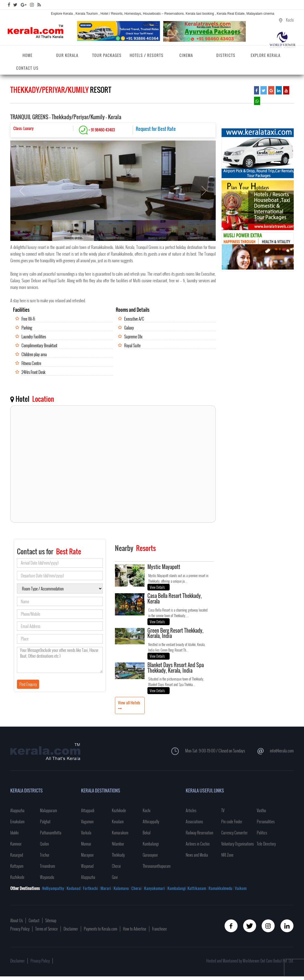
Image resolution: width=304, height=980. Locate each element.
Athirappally (151, 821)
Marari (105, 888)
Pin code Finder (232, 821)
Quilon (44, 844)
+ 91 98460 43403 (97, 130)
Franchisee (159, 929)
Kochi (147, 810)
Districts (226, 55)
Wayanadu (47, 877)
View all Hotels (129, 703)
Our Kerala (67, 55)
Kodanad (74, 888)
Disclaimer (71, 929)
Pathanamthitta (51, 833)
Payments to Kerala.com (101, 929)
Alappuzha (17, 810)
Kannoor (16, 844)
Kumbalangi (151, 844)
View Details (157, 587)
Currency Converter (234, 833)
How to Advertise (135, 929)
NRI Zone (227, 855)
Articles (191, 810)
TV (223, 810)
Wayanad (87, 866)
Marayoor (87, 855)
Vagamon (87, 821)
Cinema (186, 55)
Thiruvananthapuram (157, 866)
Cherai (116, 866)
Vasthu (261, 810)
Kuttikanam (196, 888)
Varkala (86, 833)
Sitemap (51, 920)
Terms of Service (47, 929)
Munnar (86, 844)
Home (27, 55)
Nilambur (118, 844)
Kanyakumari (154, 888)
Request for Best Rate (156, 129)
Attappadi (88, 810)
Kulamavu (122, 888)
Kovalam (118, 821)
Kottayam (17, 866)
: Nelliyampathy (52, 888)
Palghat (45, 821)
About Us (17, 920)
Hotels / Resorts (147, 55)
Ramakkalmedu (220, 888)
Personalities (266, 821)
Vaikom (241, 888)
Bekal (147, 833)
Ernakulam (17, 821)
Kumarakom (120, 833)
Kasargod (17, 855)
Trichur (45, 855)
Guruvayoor (150, 855)
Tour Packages (107, 55)
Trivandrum (47, 866)
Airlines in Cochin (198, 844)
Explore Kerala (266, 55)
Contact (34, 920)
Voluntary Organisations (238, 844)
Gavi (115, 877)
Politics (262, 833)
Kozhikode (17, 877)
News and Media (197, 855)
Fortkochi (91, 888)
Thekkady (118, 855)
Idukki (14, 833)
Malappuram (48, 810)
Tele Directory (266, 844)
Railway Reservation (199, 833)
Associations (194, 821)
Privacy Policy (20, 929)
